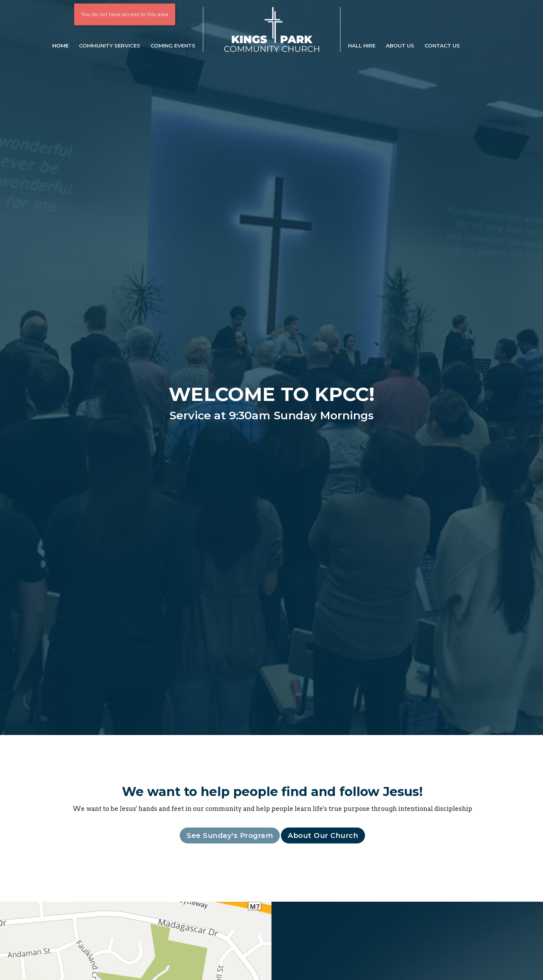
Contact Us (442, 46)
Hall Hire (362, 46)
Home (60, 46)
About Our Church (323, 835)
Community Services (110, 46)
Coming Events (173, 46)
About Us (400, 46)
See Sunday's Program (230, 835)
